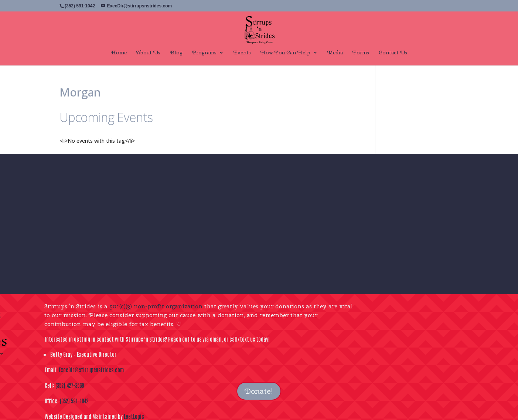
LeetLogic (134, 416)
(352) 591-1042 (74, 401)
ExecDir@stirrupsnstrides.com (91, 370)
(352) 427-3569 (70, 385)
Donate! (259, 391)
